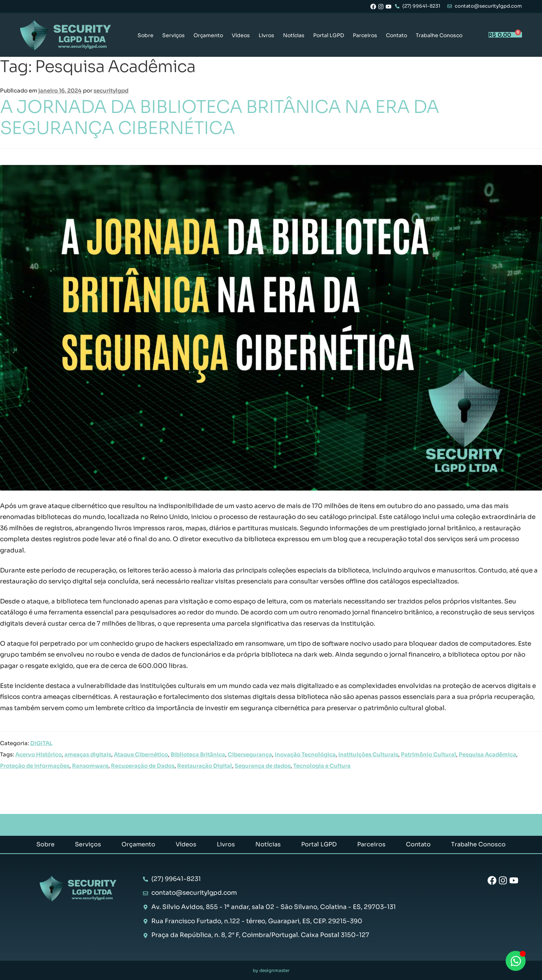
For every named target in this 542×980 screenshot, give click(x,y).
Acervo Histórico (39, 755)
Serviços (174, 35)
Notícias (294, 35)
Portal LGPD (329, 35)
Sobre (146, 35)
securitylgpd (111, 91)
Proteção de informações (35, 766)
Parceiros (365, 35)
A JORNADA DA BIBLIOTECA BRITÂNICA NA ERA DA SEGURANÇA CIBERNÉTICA (220, 117)
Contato (396, 35)
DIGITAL (41, 743)
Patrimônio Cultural (429, 755)
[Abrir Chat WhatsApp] (516, 961)
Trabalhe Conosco (439, 35)
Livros (266, 35)
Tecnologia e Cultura (322, 766)
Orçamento (208, 35)
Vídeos (241, 35)
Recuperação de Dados (143, 766)
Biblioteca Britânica (198, 755)
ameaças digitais (88, 755)
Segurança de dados (263, 766)
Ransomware (90, 766)
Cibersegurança (250, 755)
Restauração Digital (205, 766)
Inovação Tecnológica (305, 755)
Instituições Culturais (368, 755)
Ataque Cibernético (141, 755)
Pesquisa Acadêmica (487, 755)
